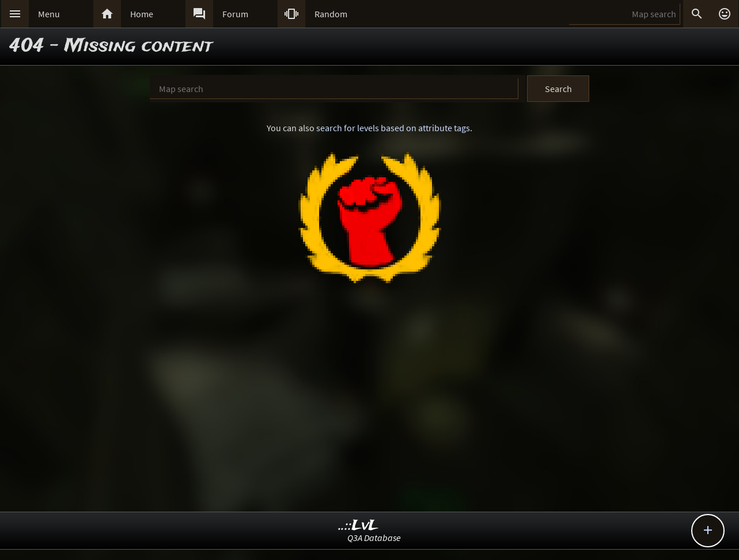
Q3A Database (374, 538)
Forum (235, 14)
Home (142, 14)
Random (331, 14)
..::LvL (359, 526)
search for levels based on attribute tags (393, 128)
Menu (49, 14)
